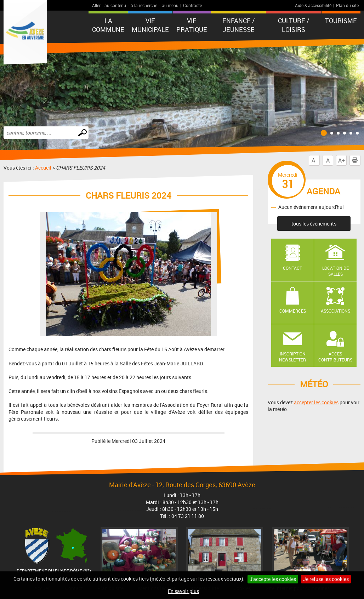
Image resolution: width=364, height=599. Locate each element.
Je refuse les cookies (326, 579)
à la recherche (144, 5)
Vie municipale (150, 25)
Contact (292, 268)
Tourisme (341, 21)
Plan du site (347, 5)
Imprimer (356, 160)
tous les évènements (314, 224)
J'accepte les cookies (273, 579)
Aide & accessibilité (313, 5)
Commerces (293, 311)
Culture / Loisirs (294, 25)
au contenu (115, 5)
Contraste (192, 5)
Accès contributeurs (335, 357)
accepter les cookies (316, 402)
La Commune (108, 25)
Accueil (43, 168)
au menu (170, 5)
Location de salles (335, 271)
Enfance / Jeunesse (238, 25)
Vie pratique (192, 25)
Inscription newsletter (292, 357)
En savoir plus (183, 591)
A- (314, 160)
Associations (335, 311)
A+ (342, 160)
